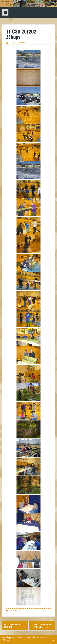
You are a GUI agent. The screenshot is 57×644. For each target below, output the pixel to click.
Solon (42, 637)
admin (23, 43)
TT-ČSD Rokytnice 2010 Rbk (13, 626)
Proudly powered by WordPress (16, 637)
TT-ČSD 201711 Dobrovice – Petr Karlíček (42, 626)
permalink (16, 610)
